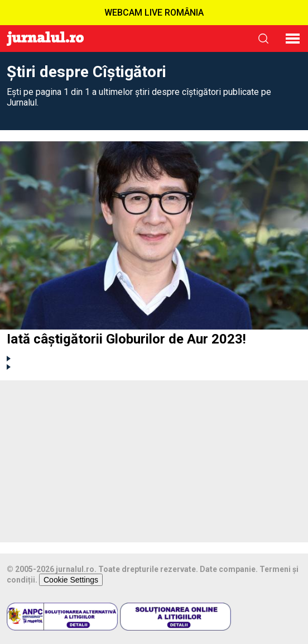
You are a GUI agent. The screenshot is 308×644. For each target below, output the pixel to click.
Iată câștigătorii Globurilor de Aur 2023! (126, 339)
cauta (263, 39)
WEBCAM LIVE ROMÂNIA (154, 13)
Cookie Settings (71, 580)
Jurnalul (45, 39)
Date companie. (229, 569)
